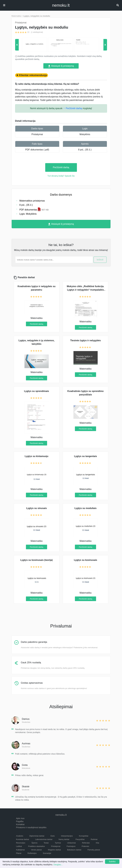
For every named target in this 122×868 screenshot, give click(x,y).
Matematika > (17, 16)
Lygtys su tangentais (85, 456)
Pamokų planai (94, 850)
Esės (53, 836)
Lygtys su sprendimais (37, 391)
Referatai (86, 843)
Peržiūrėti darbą (61, 167)
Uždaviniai (71, 843)
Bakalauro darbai (74, 850)
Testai (46, 843)
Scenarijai (47, 853)
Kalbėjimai (20, 850)
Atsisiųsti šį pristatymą (61, 66)
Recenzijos (21, 843)
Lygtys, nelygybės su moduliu (37, 16)
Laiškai (19, 846)
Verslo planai (36, 850)
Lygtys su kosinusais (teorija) (36, 560)
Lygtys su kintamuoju (37, 456)
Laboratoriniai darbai (44, 839)
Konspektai (84, 836)
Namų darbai (64, 839)
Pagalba (20, 821)
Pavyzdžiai (80, 839)
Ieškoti (100, 260)
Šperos (34, 843)
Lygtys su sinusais (37, 508)
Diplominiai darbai (37, 836)
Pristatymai (37, 134)
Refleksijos (32, 853)
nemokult (61, 5)
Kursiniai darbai (23, 839)
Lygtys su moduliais (85, 508)
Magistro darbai (54, 850)
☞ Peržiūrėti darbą (73, 108)
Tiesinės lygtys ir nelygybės (85, 340)
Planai (19, 853)
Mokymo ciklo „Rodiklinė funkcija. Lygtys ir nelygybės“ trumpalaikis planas (86, 290)
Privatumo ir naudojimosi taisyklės (31, 827)
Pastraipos (71, 846)
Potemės (85, 846)
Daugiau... (58, 865)
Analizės (20, 836)
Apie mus (20, 818)
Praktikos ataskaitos (36, 846)
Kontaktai (20, 824)
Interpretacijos (67, 836)
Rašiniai (94, 839)
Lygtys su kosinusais (85, 560)
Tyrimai (58, 843)
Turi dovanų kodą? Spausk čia (61, 176)
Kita (98, 843)
